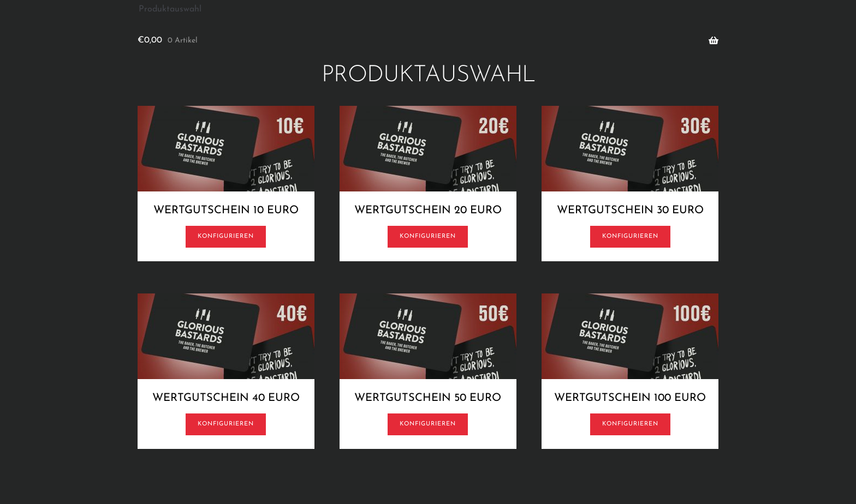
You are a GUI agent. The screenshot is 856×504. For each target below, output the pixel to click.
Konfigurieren (226, 236)
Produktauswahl (170, 9)
